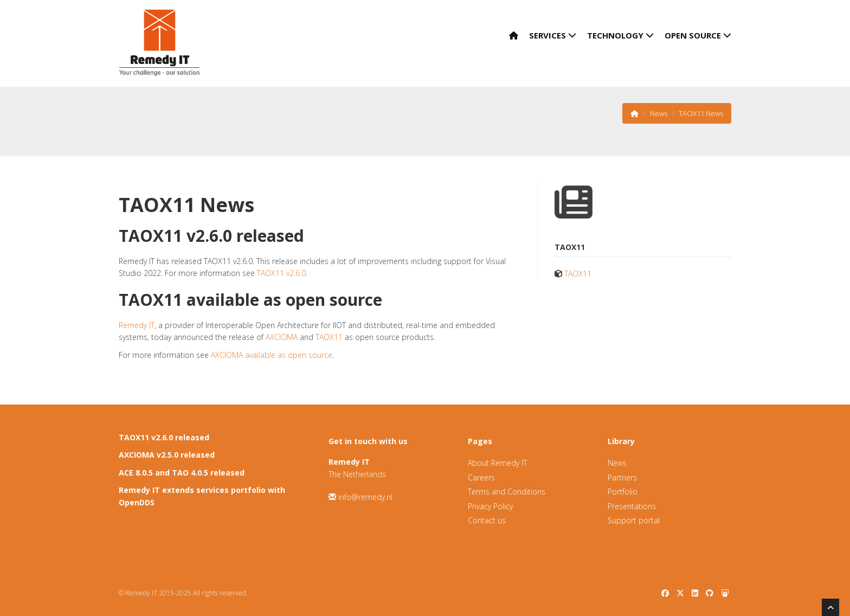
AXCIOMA (282, 337)
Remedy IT (137, 325)
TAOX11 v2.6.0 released (164, 437)
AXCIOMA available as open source (272, 355)
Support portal (634, 520)
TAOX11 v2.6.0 (281, 273)
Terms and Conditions (507, 492)
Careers (481, 477)
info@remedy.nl (365, 497)
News (659, 113)
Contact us (487, 520)
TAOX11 (329, 337)
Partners (622, 477)
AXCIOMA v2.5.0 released (167, 455)
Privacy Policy (490, 506)
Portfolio (623, 492)
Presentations (632, 506)
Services (553, 35)
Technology (620, 35)
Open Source (698, 35)
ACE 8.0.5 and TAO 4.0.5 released (182, 473)
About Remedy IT (497, 463)
